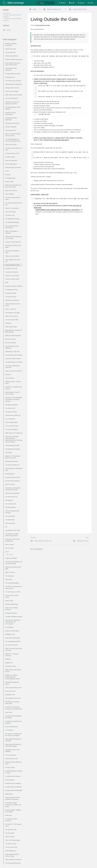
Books (72, 3)
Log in (90, 3)
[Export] (13, 30)
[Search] (39, 3)
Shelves (62, 3)
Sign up (81, 3)
